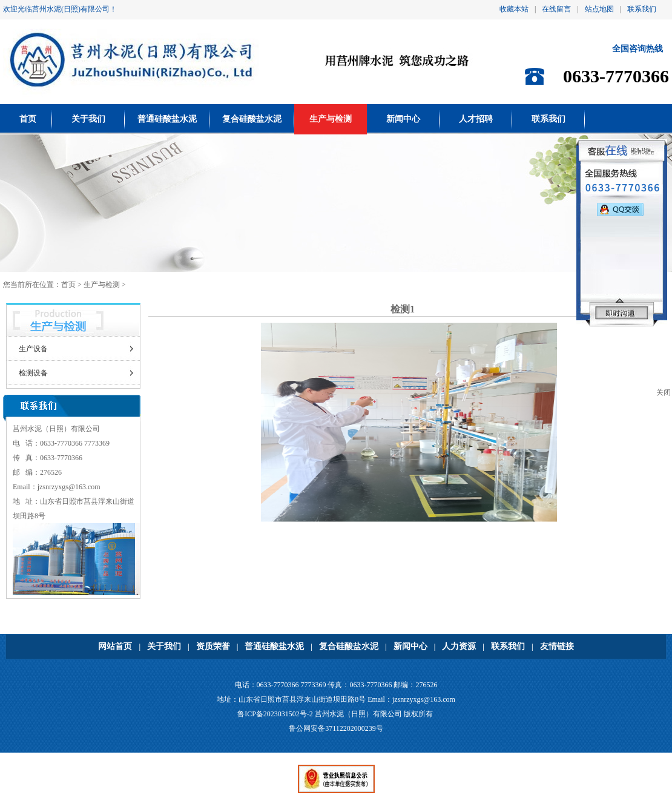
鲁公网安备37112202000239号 (336, 728)
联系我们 (642, 9)
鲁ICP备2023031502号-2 (275, 714)
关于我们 (88, 119)
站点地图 (599, 9)
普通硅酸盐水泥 (167, 119)
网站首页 (115, 646)
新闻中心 (403, 119)
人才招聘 (476, 119)
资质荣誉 (213, 646)
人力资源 (459, 646)
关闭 (664, 392)
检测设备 (33, 373)
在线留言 (556, 9)
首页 (28, 119)
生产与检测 (331, 119)
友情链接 (557, 646)
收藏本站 (514, 9)
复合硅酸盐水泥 (252, 119)
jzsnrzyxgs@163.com (69, 487)
